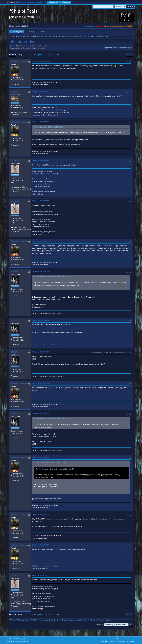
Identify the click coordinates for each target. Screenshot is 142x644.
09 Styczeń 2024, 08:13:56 (40, 161)
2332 (46, 55)
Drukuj (129, 55)
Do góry (13, 615)
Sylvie (93, 37)
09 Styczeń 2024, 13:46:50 (40, 272)
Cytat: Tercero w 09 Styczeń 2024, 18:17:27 (51, 463)
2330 (36, 55)
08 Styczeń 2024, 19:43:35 (40, 92)
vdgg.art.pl (98, 26)
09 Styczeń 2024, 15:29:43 (40, 320)
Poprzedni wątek (111, 48)
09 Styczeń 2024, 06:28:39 (40, 122)
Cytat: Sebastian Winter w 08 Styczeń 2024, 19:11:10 (54, 277)
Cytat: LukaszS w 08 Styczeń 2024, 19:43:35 (51, 127)
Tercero (14, 272)
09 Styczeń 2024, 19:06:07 (40, 515)
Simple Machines (24, 639)
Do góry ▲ (132, 639)
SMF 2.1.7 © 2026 (13, 639)
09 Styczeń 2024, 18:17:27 (40, 414)
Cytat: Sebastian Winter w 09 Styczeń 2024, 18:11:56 (54, 419)
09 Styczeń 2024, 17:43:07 (40, 352)
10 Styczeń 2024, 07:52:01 (40, 575)
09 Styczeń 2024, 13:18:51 (40, 241)
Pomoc (114, 639)
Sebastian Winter (19, 61)
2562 (57, 55)
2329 (31, 55)
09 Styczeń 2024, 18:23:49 (40, 457)
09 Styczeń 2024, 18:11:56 (40, 383)
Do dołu (13, 55)
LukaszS (15, 92)
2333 (51, 55)
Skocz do (100, 625)
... (28, 55)
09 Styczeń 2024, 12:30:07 (40, 201)
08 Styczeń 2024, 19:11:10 (40, 61)
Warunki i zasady (122, 639)
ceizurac (15, 161)
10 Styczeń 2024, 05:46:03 (40, 545)
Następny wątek (126, 48)
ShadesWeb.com (24, 641)
